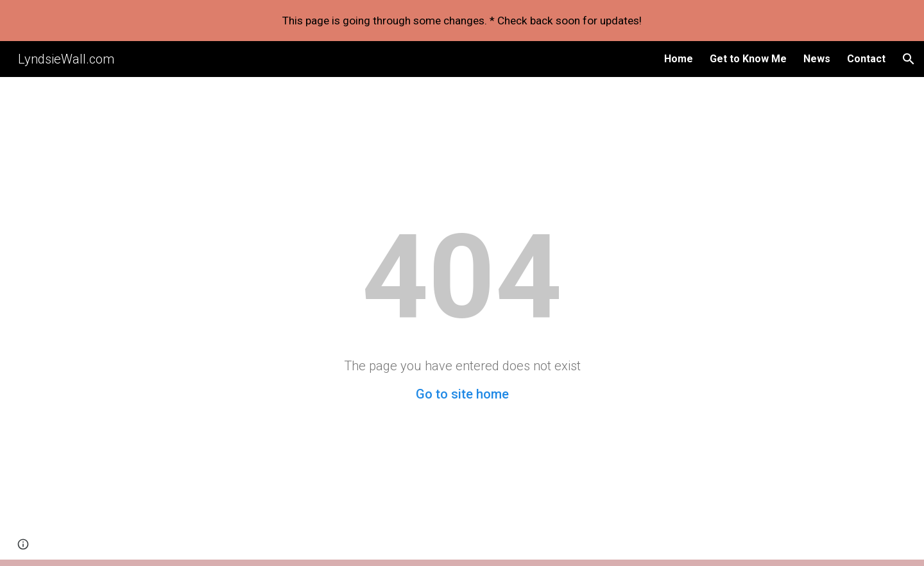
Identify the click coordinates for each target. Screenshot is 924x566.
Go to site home (462, 394)
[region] (462, 21)
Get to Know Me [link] (748, 59)
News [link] (817, 59)
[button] (909, 59)
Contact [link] (866, 59)
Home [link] (679, 59)
